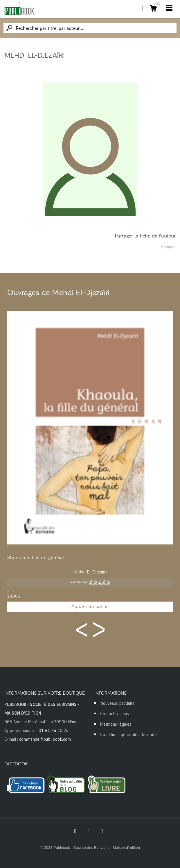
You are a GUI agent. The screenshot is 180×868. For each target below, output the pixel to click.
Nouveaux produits (117, 703)
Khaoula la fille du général (36, 558)
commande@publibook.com (45, 739)
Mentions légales (116, 724)
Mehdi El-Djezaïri (90, 572)
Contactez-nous (115, 714)
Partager (168, 247)
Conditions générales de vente (128, 734)
